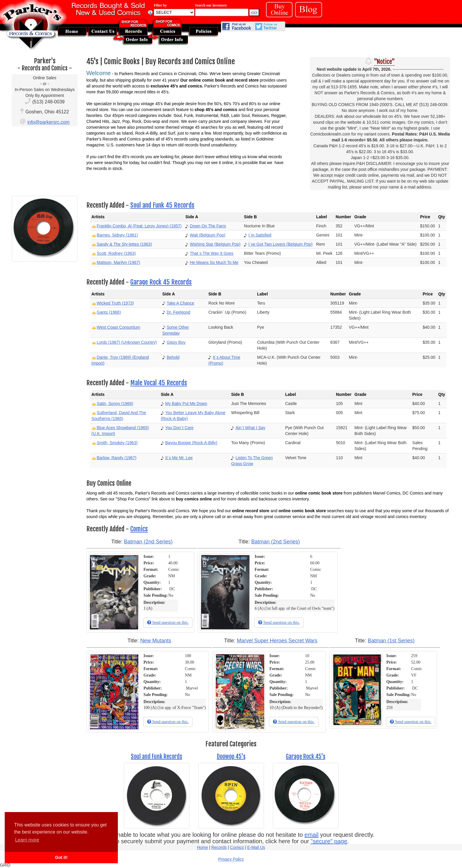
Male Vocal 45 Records (159, 383)
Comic (174, 569)
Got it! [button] (61, 857)
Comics (139, 529)
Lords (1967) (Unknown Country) (127, 342)
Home (202, 847)
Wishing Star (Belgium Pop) (215, 244)
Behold (173, 357)
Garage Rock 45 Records (161, 282)
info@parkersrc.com (48, 122)
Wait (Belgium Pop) (207, 235)
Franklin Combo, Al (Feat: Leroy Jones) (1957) (139, 226)
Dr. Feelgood (179, 312)
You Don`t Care (179, 428)
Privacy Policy (231, 859)
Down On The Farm (208, 226)
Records (219, 847)
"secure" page (329, 841)
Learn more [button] (27, 840)
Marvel (192, 688)
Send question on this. (168, 623)
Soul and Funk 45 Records (162, 205)
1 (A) (148, 608)
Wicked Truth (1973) (115, 303)
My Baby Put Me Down (186, 404)
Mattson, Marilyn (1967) (118, 262)
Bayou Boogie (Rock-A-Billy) (191, 443)
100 (188, 656)
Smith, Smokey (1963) (117, 443)
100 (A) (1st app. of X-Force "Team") (175, 708)
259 (414, 656)
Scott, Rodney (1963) (116, 253)
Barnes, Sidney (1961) (117, 235)
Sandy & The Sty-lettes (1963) (124, 244)
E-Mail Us (256, 847)
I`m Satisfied (260, 235)
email (311, 835)
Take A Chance (180, 303)
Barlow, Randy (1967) (117, 458)
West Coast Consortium (118, 327)
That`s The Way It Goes (212, 253)
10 (307, 656)
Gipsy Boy (176, 342)
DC (172, 589)
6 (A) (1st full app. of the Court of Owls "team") (294, 608)
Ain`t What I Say (250, 428)
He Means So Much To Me (214, 262)
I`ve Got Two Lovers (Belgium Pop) (280, 244)
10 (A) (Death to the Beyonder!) (296, 708)
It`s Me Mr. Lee (179, 458)
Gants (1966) (109, 312)
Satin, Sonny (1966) (115, 404)
